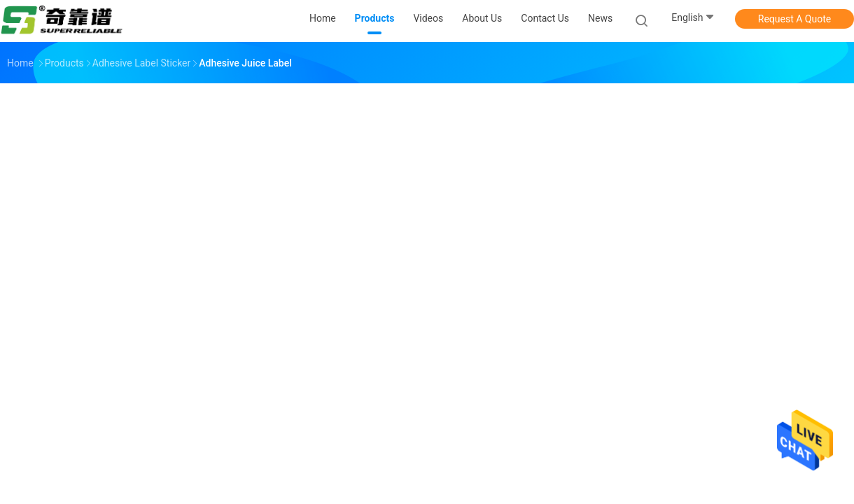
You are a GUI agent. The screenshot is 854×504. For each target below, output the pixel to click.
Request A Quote (794, 19)
